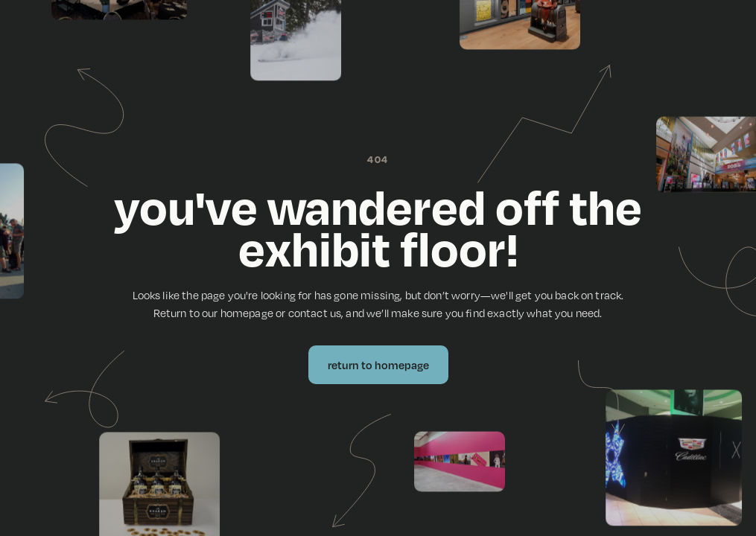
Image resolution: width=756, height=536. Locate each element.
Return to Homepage (378, 365)
